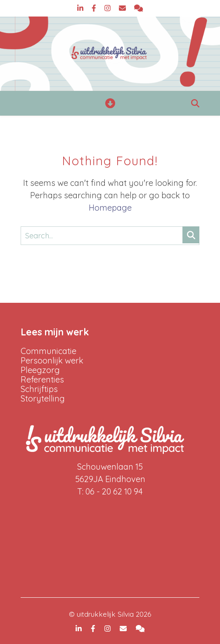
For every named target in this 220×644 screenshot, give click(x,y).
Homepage (110, 208)
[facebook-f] (95, 8)
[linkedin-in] (81, 8)
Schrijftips (39, 389)
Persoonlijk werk (52, 360)
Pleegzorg (40, 370)
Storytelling (43, 398)
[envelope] (123, 8)
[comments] (138, 8)
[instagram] (109, 8)
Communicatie (48, 351)
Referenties (42, 379)
